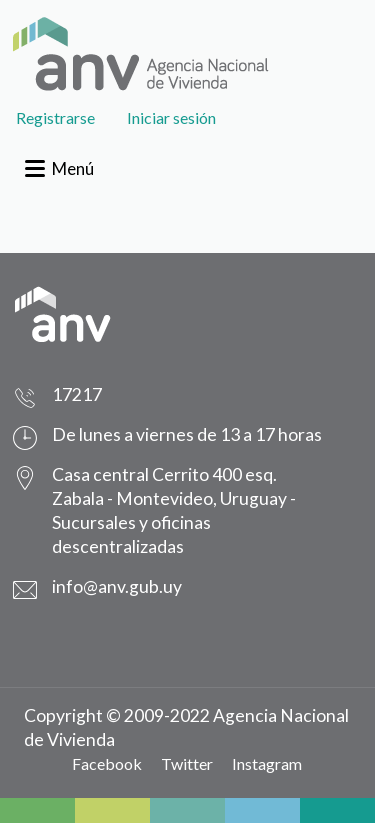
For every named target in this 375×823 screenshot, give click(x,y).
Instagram (267, 763)
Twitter (187, 763)
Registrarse (55, 117)
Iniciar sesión (171, 117)
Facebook (107, 763)
